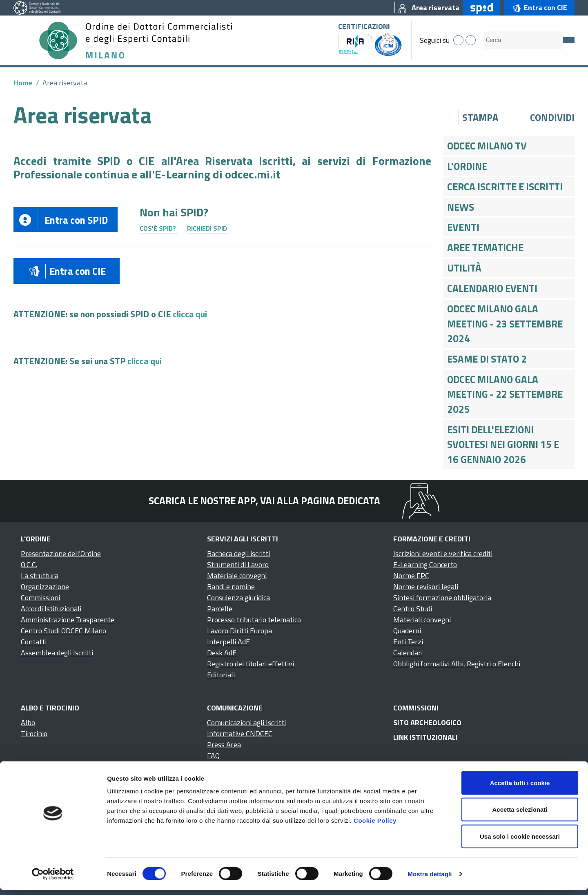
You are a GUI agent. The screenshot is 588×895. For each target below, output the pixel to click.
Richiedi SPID (207, 228)
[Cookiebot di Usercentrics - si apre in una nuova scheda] (53, 879)
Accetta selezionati (520, 815)
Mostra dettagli (430, 879)
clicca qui (190, 314)
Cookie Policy (375, 825)
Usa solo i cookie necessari (520, 841)
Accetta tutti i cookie (520, 788)
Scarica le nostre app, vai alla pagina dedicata (264, 501)
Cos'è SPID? (158, 228)
